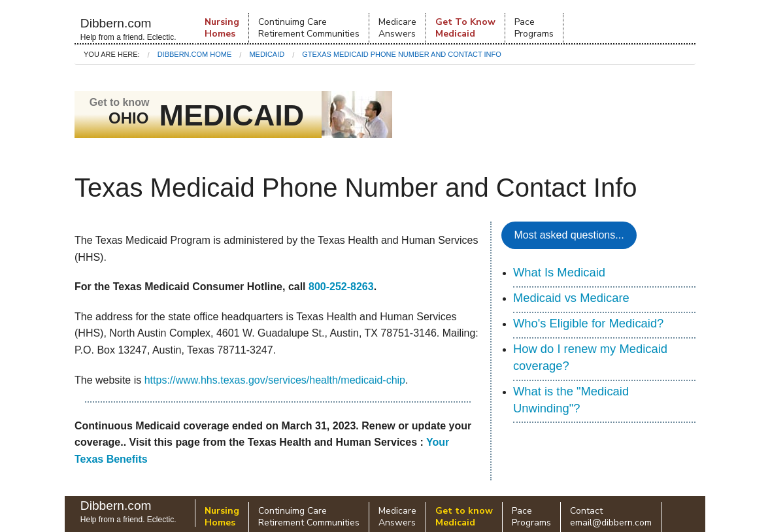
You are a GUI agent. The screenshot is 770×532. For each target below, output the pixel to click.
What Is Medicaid (559, 272)
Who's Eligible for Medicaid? (588, 323)
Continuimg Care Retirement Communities (309, 28)
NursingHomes (222, 28)
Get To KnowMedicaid (465, 28)
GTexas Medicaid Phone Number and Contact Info (402, 54)
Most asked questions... (569, 235)
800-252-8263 (341, 287)
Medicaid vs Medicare (571, 298)
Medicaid (267, 54)
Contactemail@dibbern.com (611, 517)
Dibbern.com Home (195, 54)
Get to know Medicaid (464, 517)
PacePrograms (534, 28)
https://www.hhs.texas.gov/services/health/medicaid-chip (275, 380)
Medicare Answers (397, 28)
